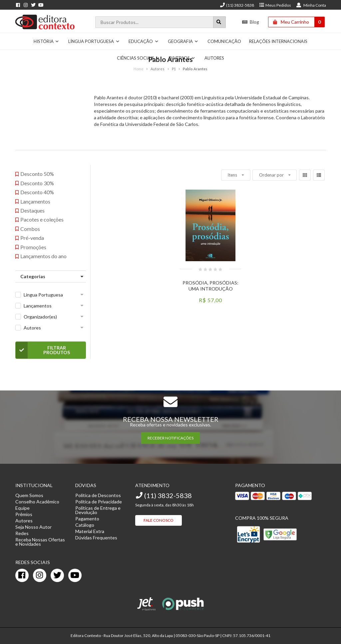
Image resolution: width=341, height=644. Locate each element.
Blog (251, 22)
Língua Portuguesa (94, 41)
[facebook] (22, 575)
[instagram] (40, 575)
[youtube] (75, 575)
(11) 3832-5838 (237, 5)
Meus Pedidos (275, 5)
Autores (32, 328)
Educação (144, 41)
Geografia (183, 41)
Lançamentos (38, 306)
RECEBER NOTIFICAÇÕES (170, 438)
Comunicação (224, 41)
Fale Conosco (159, 520)
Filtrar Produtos (43, 350)
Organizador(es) (40, 317)
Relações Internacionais (278, 41)
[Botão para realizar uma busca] (219, 22)
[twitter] (57, 575)
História (46, 41)
